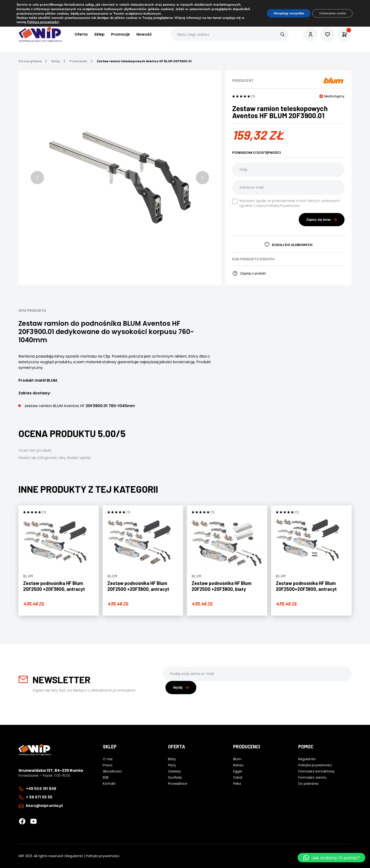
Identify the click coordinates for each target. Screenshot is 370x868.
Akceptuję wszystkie (286, 13)
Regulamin (74, 856)
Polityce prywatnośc (43, 22)
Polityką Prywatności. (283, 206)
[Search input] (230, 34)
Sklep (99, 35)
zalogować (47, 458)
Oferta (81, 35)
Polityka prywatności (103, 856)
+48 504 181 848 (41, 789)
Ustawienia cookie (331, 13)
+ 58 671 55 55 (39, 797)
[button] (37, 178)
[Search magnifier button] (282, 34)
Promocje (120, 35)
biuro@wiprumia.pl (44, 806)
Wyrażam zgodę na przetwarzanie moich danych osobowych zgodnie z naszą (286, 203)
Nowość (144, 35)
